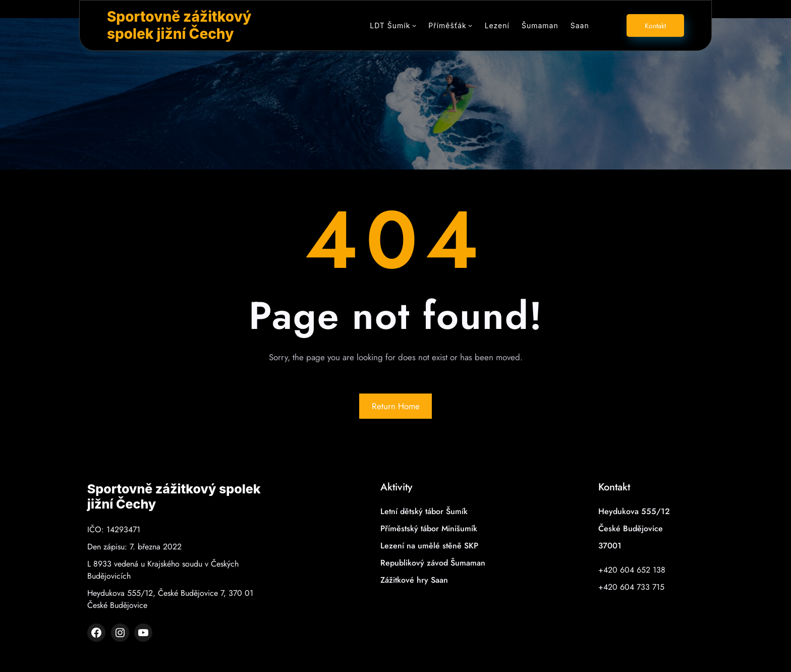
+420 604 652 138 (632, 570)
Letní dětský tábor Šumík (424, 511)
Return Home (396, 406)
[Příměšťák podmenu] (470, 25)
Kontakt (655, 26)
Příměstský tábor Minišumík (429, 528)
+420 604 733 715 (631, 587)
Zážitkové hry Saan (414, 580)
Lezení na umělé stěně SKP (429, 546)
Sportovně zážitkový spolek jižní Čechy (179, 25)
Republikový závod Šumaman (433, 563)
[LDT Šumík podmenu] (414, 25)
